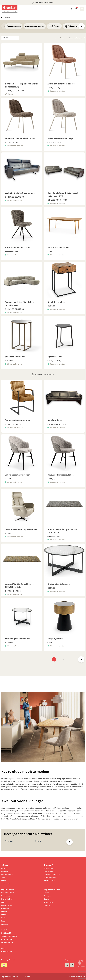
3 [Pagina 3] (63, 659)
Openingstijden (7, 951)
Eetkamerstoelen (7, 874)
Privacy (27, 977)
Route (3, 948)
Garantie (47, 905)
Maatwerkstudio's (50, 878)
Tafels (3, 878)
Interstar (4, 912)
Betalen (47, 899)
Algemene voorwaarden (10, 977)
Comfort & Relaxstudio (52, 874)
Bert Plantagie (6, 896)
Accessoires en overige (35, 26)
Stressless (5, 924)
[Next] (82, 26)
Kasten (4, 881)
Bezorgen (47, 896)
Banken (54, 26)
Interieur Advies (49, 881)
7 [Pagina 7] (73, 659)
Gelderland (5, 908)
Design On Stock (7, 899)
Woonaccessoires (14, 26)
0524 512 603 (8, 939)
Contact (47, 893)
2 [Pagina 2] (59, 659)
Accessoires (5, 884)
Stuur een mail (8, 942)
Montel (4, 918)
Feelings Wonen (7, 905)
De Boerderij (48, 871)
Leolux (4, 915)
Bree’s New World (8, 893)
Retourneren (48, 902)
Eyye (3, 902)
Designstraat (48, 868)
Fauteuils (5, 871)
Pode (3, 921)
